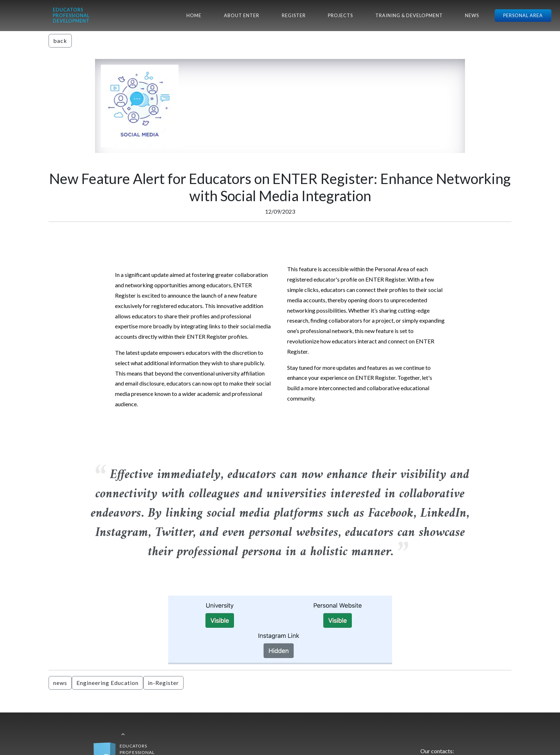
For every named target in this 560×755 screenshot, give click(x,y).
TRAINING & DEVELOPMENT (409, 15)
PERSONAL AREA (523, 15)
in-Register (163, 683)
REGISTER (294, 15)
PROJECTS (340, 15)
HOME (194, 15)
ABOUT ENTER (242, 15)
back (60, 41)
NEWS (472, 15)
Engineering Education (107, 683)
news (60, 683)
